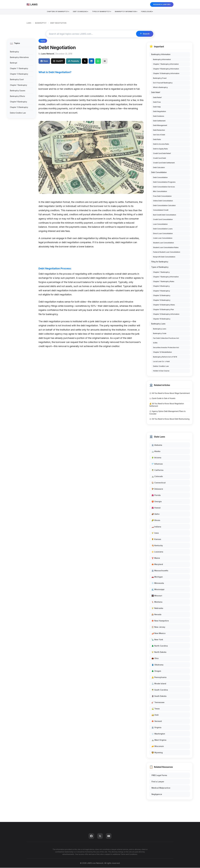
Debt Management (160, 126)
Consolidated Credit (161, 210)
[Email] (105, 61)
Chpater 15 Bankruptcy (162, 319)
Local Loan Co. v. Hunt (161, 362)
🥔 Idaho (155, 514)
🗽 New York (157, 640)
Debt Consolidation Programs (164, 182)
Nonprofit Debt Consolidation (164, 257)
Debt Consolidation (159, 173)
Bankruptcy (14, 52)
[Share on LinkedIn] (91, 61)
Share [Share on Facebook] (44, 61)
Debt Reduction (159, 130)
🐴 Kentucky (157, 546)
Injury (43, 41)
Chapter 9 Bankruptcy (18, 102)
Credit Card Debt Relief (162, 154)
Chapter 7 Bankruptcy (18, 85)
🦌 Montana (157, 602)
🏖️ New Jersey (158, 627)
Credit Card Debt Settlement (164, 163)
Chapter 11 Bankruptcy (19, 69)
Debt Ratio (157, 140)
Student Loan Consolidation (163, 243)
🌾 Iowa (155, 533)
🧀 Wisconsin (158, 747)
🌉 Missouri (157, 596)
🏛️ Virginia (156, 728)
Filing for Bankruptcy (160, 262)
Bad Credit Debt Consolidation (165, 215)
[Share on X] (85, 61)
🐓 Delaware (157, 489)
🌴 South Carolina (160, 690)
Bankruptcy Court (17, 80)
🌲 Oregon (156, 671)
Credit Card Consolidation (163, 220)
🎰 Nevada (156, 615)
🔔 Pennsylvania (159, 678)
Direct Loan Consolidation (163, 234)
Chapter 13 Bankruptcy (19, 74)
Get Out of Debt (159, 135)
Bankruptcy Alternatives (19, 58)
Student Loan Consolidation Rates (166, 248)
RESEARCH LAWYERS (162, 4)
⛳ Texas (156, 709)
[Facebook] (91, 836)
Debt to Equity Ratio (160, 149)
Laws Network (48, 54)
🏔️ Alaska (156, 452)
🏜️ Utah (155, 715)
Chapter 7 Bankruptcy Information (166, 64)
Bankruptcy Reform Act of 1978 (165, 357)
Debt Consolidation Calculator (164, 206)
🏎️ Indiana (156, 527)
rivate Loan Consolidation (163, 238)
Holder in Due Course (161, 371)
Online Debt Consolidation (163, 201)
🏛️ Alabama (157, 445)
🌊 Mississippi (158, 590)
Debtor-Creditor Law (18, 113)
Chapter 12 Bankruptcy (162, 296)
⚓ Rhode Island (159, 684)
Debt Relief (156, 93)
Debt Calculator (159, 168)
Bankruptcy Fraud (160, 78)
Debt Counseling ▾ (80, 12)
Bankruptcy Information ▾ (127, 12)
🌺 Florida (156, 496)
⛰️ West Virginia (159, 740)
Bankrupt (14, 63)
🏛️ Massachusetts (160, 571)
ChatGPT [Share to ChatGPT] (58, 61)
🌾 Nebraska (157, 609)
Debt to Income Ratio (161, 144)
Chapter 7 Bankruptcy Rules (164, 282)
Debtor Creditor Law (161, 366)
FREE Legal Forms (159, 776)
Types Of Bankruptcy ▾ (102, 12)
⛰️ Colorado (157, 477)
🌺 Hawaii (156, 508)
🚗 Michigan (157, 577)
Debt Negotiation (160, 112)
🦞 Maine (156, 558)
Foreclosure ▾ (149, 12)
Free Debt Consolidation (162, 196)
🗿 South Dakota (159, 696)
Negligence (157, 794)
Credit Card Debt (160, 158)
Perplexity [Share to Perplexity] (73, 61)
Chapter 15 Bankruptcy (19, 108)
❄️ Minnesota (158, 583)
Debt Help (157, 107)
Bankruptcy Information (161, 55)
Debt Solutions (159, 116)
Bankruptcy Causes (18, 91)
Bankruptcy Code (160, 334)
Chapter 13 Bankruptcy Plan (163, 310)
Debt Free (157, 102)
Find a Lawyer (158, 782)
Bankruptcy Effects (17, 96)
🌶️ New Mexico (158, 634)
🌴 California (157, 470)
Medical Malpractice (161, 788)
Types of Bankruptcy (160, 267)
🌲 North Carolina (160, 646)
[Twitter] (100, 836)
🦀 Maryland (157, 565)
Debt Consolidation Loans (163, 229)
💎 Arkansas (157, 464)
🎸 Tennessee (158, 703)
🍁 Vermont (157, 722)
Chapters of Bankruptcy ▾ (57, 12)
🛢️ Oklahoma (157, 665)
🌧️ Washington (158, 734)
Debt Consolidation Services (164, 187)
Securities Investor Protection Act (166, 348)
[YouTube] (109, 836)
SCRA (155, 343)
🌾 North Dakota (159, 652)
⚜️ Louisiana (157, 552)
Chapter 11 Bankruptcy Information (166, 69)
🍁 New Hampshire (160, 621)
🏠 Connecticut (159, 483)
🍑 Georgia (157, 502)
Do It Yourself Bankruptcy (163, 83)
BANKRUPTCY (41, 23)
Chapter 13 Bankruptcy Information (166, 74)
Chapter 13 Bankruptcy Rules (164, 305)
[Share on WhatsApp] (98, 61)
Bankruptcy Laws (158, 324)
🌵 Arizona (156, 458)
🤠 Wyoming (157, 753)
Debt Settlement (159, 121)
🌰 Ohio (155, 659)
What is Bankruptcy (160, 88)
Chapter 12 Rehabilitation (162, 352)
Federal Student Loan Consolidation (167, 252)
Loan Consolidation (160, 224)
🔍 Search (144, 34)
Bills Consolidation (160, 192)
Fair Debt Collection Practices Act (166, 338)
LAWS (29, 23)
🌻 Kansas (156, 539)
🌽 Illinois (156, 521)
